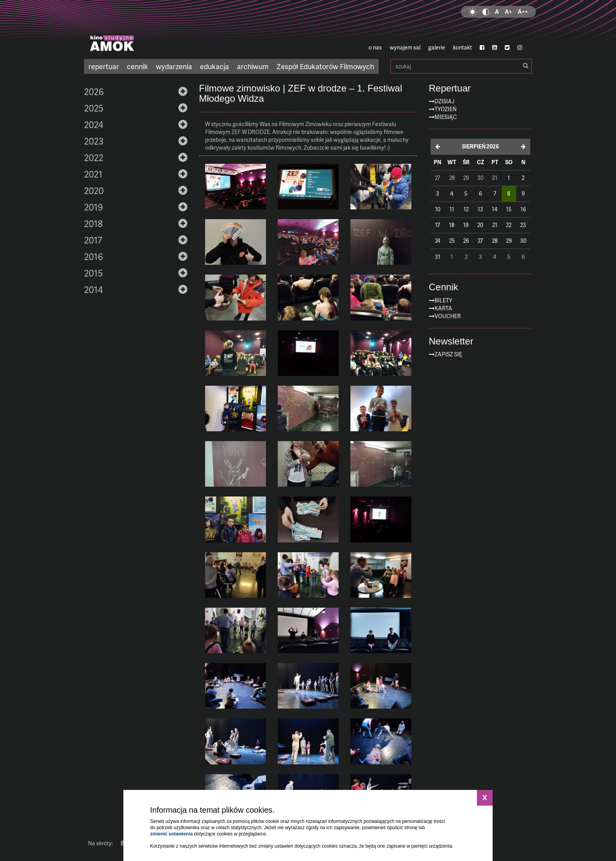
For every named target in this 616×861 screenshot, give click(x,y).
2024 (94, 125)
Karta (443, 308)
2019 (93, 207)
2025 (94, 108)
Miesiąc (446, 117)
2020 (94, 191)
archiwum (253, 66)
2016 (93, 256)
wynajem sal (405, 47)
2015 (93, 273)
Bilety (443, 300)
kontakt (462, 47)
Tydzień (445, 109)
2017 (93, 240)
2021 (93, 174)
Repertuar (450, 88)
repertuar (104, 66)
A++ (523, 12)
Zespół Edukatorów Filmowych (325, 66)
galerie (437, 47)
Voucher (448, 316)
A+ (508, 12)
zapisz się (448, 354)
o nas (375, 47)
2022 (94, 158)
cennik (137, 66)
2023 (94, 141)
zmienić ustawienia (171, 834)
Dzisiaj (445, 101)
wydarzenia (174, 66)
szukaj (461, 66)
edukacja (214, 66)
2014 (93, 289)
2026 (94, 92)
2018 (93, 223)
